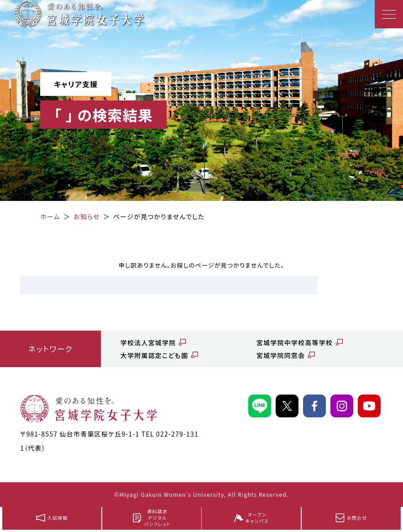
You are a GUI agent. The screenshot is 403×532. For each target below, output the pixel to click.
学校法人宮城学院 (148, 342)
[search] (169, 285)
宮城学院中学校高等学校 (295, 342)
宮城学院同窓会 (281, 355)
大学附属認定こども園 (154, 355)
